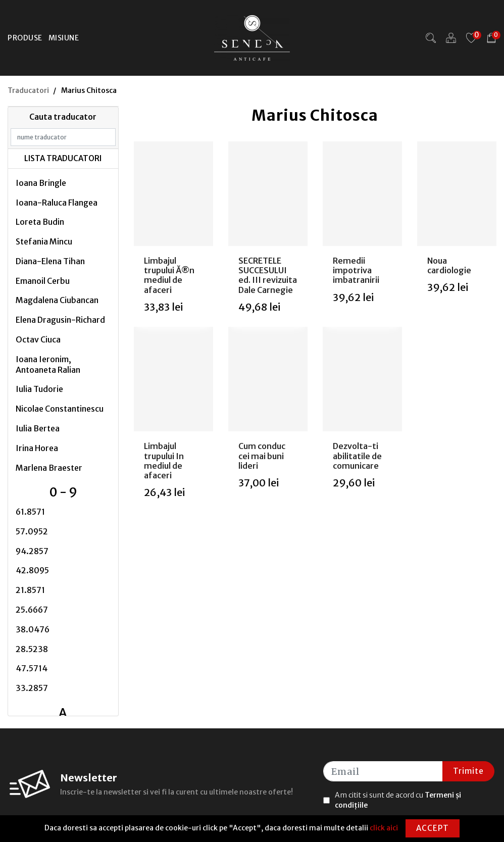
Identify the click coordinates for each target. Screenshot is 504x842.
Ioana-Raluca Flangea (57, 203)
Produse (25, 38)
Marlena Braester (49, 468)
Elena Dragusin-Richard (60, 320)
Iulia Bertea (38, 428)
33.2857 (32, 688)
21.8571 (30, 590)
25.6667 (32, 610)
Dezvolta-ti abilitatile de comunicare (357, 456)
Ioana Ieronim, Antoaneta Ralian (48, 364)
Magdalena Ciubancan (57, 300)
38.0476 (33, 629)
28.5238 (32, 649)
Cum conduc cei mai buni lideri (262, 456)
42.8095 (32, 570)
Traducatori (28, 90)
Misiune (64, 38)
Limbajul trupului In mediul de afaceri (164, 461)
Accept (433, 828)
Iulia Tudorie (39, 389)
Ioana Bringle (41, 183)
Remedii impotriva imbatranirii (356, 270)
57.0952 (32, 531)
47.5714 (32, 668)
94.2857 (32, 551)
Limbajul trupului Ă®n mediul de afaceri (169, 275)
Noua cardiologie (449, 265)
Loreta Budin (40, 222)
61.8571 (30, 512)
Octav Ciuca (38, 339)
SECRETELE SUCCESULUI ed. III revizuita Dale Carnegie (268, 275)
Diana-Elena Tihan (50, 261)
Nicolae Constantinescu (60, 409)
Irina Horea (37, 448)
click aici (384, 828)
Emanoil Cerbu (43, 281)
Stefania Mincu (44, 241)
